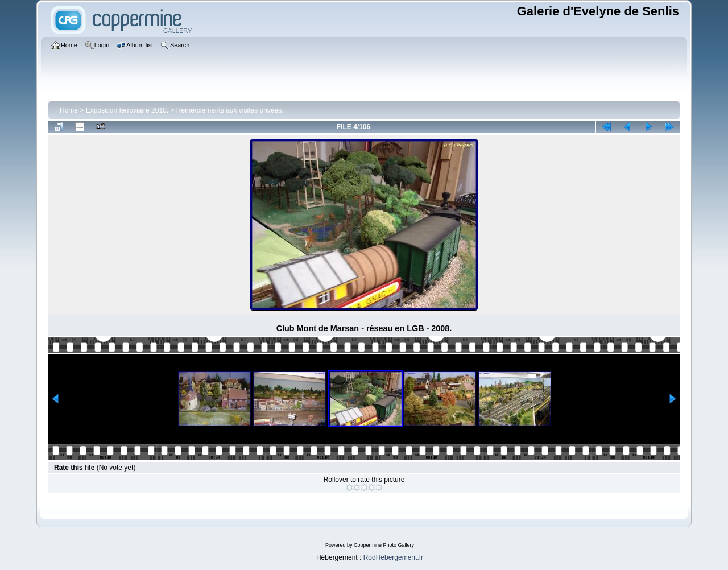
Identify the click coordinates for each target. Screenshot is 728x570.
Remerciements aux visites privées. (230, 110)
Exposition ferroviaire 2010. (127, 110)
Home (69, 110)
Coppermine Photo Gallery (384, 545)
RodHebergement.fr (393, 557)
